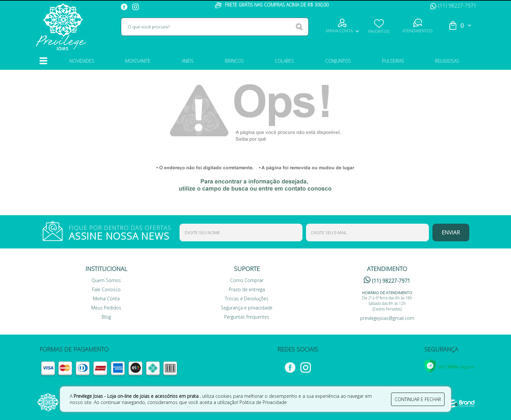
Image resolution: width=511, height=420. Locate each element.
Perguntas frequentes (247, 317)
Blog (106, 317)
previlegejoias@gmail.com (387, 318)
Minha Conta (106, 299)
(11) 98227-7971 (453, 6)
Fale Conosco (106, 289)
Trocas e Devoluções (247, 299)
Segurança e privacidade (247, 308)
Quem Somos (106, 280)
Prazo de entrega (247, 289)
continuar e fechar (418, 399)
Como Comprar (247, 280)
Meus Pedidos (106, 308)
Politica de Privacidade (263, 402)
